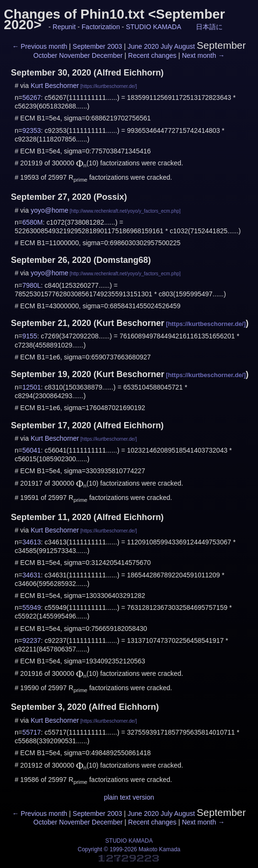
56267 (32, 98)
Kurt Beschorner (55, 86)
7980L (32, 285)
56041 (32, 450)
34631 (32, 575)
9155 (30, 336)
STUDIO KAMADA (153, 27)
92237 (32, 640)
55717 (32, 732)
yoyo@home (49, 210)
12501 (32, 387)
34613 (32, 542)
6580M (33, 222)
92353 (32, 130)
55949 (32, 608)
